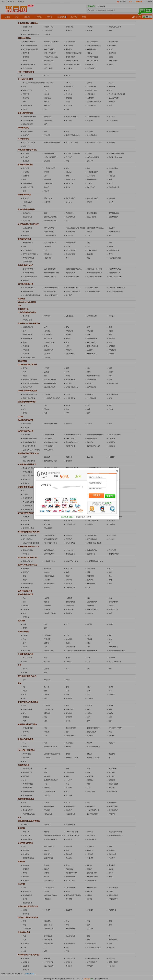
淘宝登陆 (92, 512)
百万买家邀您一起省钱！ (84, 517)
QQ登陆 (103, 512)
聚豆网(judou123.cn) (68, 517)
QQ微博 (113, 512)
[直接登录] (110, 496)
